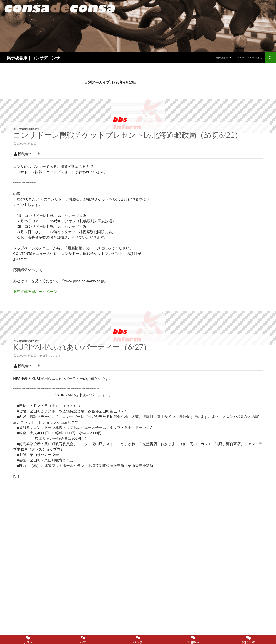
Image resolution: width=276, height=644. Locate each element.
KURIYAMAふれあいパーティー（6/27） (82, 347)
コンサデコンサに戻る (250, 58)
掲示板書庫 (222, 58)
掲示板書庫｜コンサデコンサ (33, 58)
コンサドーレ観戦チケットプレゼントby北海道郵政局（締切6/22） (128, 135)
